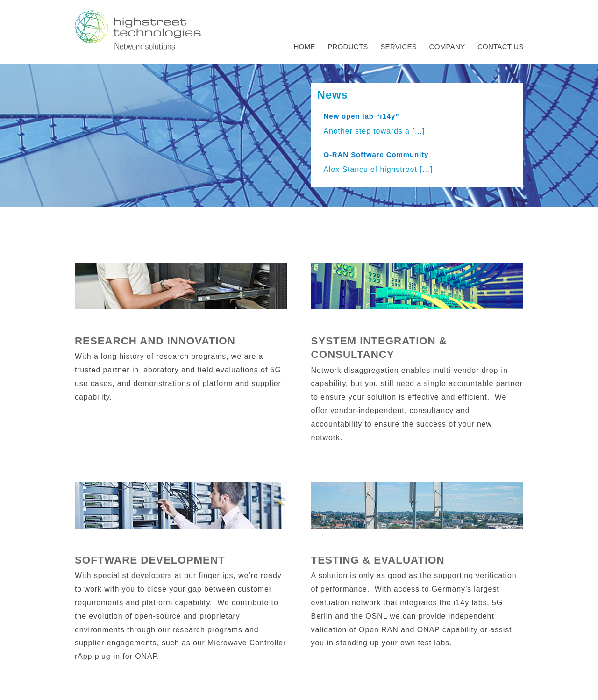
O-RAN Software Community (376, 154)
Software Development (150, 560)
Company (447, 46)
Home (304, 46)
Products (348, 46)
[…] (419, 131)
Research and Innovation (155, 341)
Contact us (501, 46)
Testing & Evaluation (378, 560)
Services (399, 46)
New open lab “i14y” (361, 116)
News (332, 95)
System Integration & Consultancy (379, 348)
